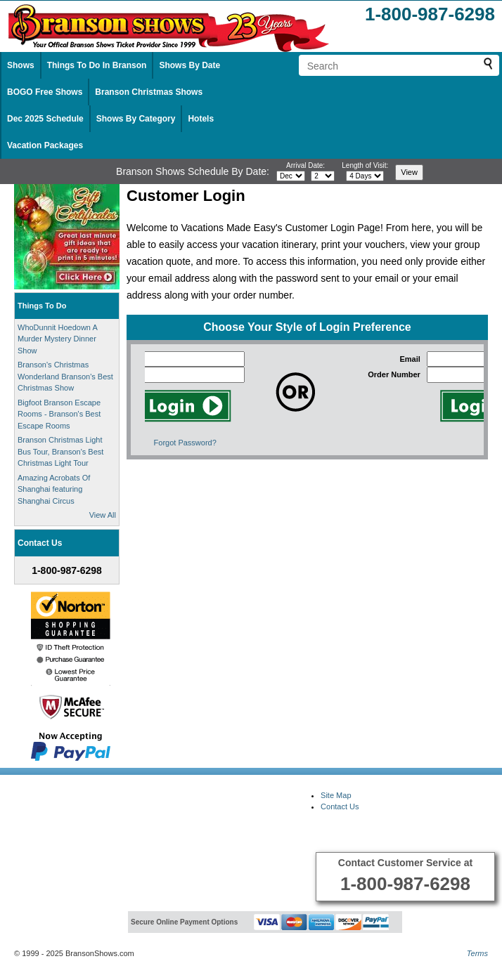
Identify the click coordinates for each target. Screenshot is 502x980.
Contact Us (340, 806)
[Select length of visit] (365, 176)
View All (103, 515)
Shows (21, 65)
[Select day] (323, 176)
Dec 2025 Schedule (45, 119)
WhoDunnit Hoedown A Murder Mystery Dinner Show (57, 339)
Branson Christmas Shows (149, 92)
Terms (477, 953)
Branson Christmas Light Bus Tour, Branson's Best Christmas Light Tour (60, 451)
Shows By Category (136, 119)
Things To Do (42, 306)
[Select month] (291, 176)
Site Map (336, 795)
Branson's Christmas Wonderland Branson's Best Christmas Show (65, 376)
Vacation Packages (45, 145)
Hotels (201, 119)
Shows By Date (189, 65)
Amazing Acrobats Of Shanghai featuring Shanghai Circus (54, 489)
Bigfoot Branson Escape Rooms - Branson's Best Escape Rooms (59, 414)
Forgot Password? (185, 443)
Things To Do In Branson (97, 65)
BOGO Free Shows (45, 92)
